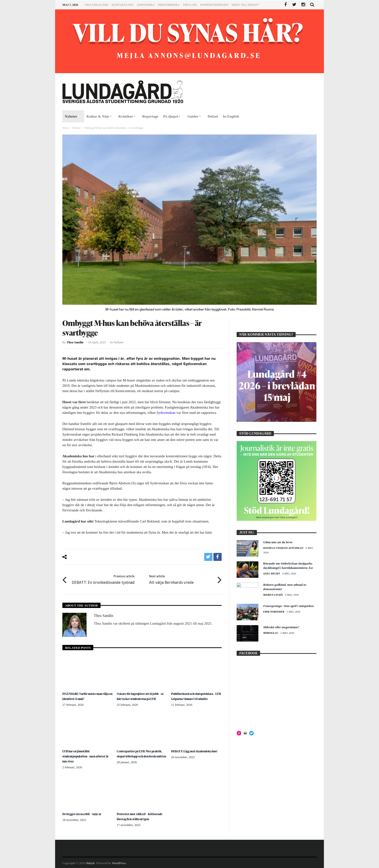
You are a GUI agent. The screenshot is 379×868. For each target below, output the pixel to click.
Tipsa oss (190, 5)
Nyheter (76, 128)
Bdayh (91, 862)
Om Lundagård (96, 5)
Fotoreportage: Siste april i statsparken (288, 606)
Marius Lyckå (273, 595)
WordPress (119, 862)
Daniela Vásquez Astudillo (284, 548)
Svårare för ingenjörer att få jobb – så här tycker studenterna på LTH (142, 692)
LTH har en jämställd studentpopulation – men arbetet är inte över (87, 752)
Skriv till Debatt (245, 5)
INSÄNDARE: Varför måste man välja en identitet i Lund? (86, 692)
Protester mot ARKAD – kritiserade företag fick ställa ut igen (140, 814)
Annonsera (146, 5)
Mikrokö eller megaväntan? (281, 627)
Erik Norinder (274, 612)
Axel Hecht (272, 573)
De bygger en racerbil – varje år (85, 809)
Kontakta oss (122, 5)
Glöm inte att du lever (278, 542)
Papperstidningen (214, 5)
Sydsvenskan (166, 413)
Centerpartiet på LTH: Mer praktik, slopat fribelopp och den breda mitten (141, 752)
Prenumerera (169, 5)
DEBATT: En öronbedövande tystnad (103, 577)
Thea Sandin (75, 342)
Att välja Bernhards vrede (171, 577)
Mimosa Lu (271, 633)
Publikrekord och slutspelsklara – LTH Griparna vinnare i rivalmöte (196, 692)
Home (66, 128)
